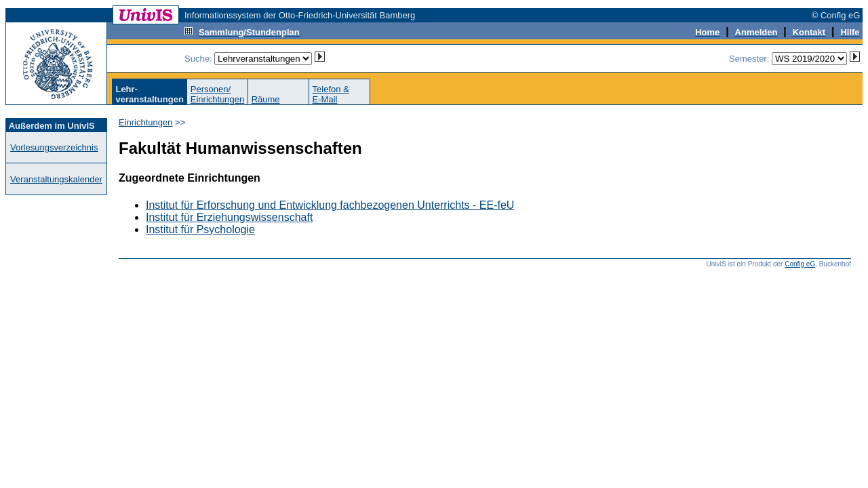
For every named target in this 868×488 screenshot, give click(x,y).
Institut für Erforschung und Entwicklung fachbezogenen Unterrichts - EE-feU (330, 205)
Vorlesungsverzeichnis (54, 147)
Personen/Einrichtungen (218, 94)
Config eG (800, 264)
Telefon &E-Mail (331, 94)
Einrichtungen (146, 122)
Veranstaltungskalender (56, 179)
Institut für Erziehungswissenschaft (229, 217)
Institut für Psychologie (200, 229)
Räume (266, 99)
